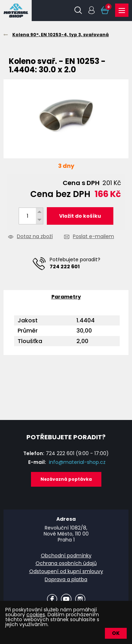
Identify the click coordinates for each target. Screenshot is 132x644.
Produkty (122, 11)
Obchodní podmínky (66, 556)
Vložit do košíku (80, 216)
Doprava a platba (66, 579)
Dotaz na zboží (35, 237)
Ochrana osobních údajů (66, 563)
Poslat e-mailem (93, 237)
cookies (36, 615)
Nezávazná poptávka (66, 479)
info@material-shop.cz (77, 462)
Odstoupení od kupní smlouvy (66, 571)
